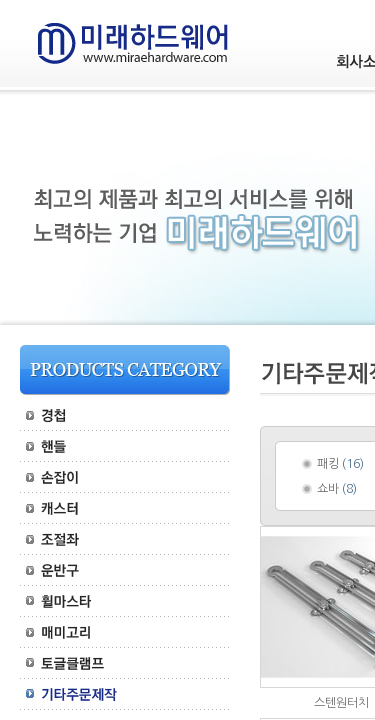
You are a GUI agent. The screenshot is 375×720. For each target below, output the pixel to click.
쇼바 (328, 489)
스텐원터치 (341, 703)
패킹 (328, 464)
